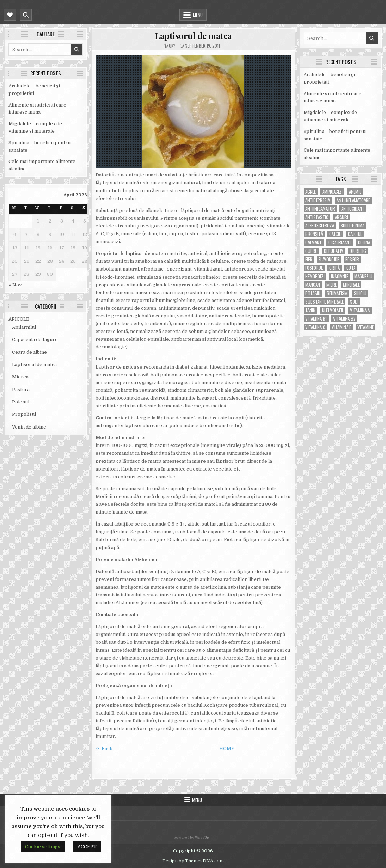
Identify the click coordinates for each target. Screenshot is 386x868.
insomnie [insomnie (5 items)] (339, 276)
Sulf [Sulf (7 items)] (354, 302)
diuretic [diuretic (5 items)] (358, 251)
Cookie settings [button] (43, 847)
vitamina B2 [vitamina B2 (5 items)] (344, 319)
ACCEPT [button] (87, 847)
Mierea (20, 377)
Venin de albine (29, 427)
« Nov (15, 285)
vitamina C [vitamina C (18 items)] (315, 327)
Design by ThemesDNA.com (193, 861)
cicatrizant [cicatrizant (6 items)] (340, 242)
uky (172, 46)
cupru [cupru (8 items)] (311, 251)
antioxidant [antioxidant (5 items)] (353, 209)
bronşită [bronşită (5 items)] (314, 234)
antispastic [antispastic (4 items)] (317, 217)
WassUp (202, 838)
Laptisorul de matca (34, 365)
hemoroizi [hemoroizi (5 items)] (315, 276)
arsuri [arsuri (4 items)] (341, 217)
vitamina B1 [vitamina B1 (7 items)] (316, 319)
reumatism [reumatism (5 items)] (337, 293)
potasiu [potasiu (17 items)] (313, 293)
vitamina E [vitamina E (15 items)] (341, 327)
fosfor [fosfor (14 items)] (352, 259)
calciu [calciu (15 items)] (335, 234)
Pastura (21, 390)
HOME (227, 749)
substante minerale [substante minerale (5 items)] (324, 302)
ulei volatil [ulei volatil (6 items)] (333, 310)
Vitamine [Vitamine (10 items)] (366, 327)
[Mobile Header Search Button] (26, 15)
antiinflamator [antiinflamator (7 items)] (320, 209)
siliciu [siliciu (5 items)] (360, 293)
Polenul (21, 402)
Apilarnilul (24, 327)
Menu (198, 15)
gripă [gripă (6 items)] (335, 268)
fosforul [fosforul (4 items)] (314, 268)
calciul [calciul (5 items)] (355, 234)
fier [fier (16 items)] (309, 259)
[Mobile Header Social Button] (10, 15)
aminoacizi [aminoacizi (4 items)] (332, 192)
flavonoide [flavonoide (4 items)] (329, 259)
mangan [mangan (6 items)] (313, 285)
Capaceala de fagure (35, 339)
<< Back (104, 749)
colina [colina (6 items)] (364, 242)
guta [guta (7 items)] (351, 268)
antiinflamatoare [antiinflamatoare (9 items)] (353, 200)
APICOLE (19, 319)
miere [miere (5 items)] (332, 285)
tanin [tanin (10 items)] (310, 310)
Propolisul (24, 414)
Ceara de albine (29, 352)
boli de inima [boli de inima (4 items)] (353, 226)
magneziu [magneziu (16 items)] (363, 276)
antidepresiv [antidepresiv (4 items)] (318, 200)
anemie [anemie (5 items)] (355, 192)
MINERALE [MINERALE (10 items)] (351, 285)
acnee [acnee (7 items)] (311, 192)
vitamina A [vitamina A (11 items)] (360, 310)
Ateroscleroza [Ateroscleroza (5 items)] (320, 226)
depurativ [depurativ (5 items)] (334, 251)
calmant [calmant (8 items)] (314, 242)
